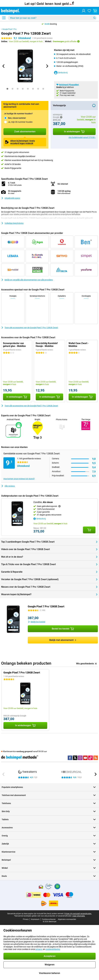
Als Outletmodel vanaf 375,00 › (82, 137)
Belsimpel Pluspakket (69, 85)
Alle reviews (8, 486)
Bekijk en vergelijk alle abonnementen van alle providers (27, 280)
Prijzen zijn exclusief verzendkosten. (78, 914)
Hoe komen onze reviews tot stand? (19, 479)
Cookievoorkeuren (49, 919)
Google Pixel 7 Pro (9, 29)
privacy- (39, 949)
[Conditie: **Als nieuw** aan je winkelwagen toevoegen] (89, 530)
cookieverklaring (53, 949)
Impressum (35, 919)
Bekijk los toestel (36, 622)
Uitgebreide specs (11, 198)
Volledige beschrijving (12, 223)
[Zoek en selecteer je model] (52, 18)
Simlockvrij (61, 73)
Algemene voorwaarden (67, 919)
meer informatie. (79, 916)
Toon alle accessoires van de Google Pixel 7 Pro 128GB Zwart (30, 328)
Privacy (26, 919)
